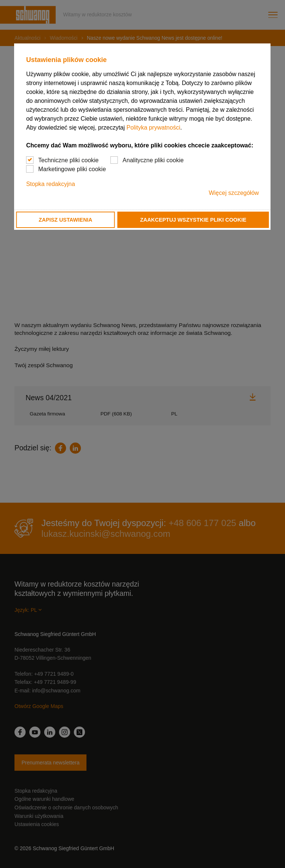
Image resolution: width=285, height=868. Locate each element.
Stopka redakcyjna (50, 184)
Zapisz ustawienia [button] (65, 220)
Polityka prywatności (153, 128)
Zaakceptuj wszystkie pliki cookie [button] (193, 220)
